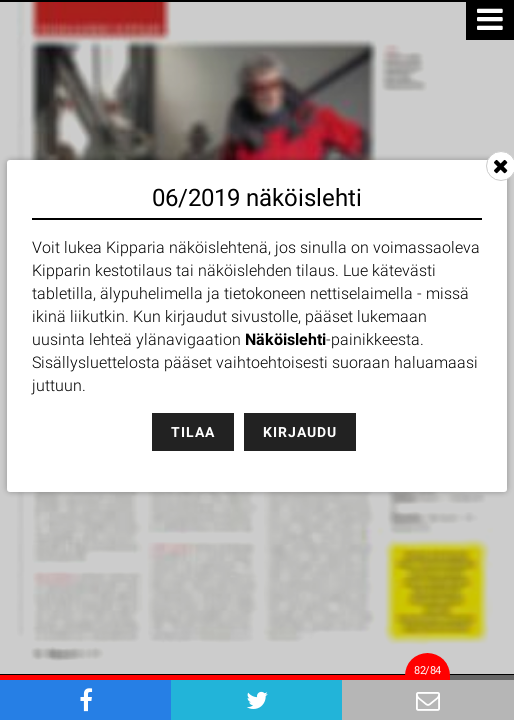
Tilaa (193, 432)
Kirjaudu (300, 432)
